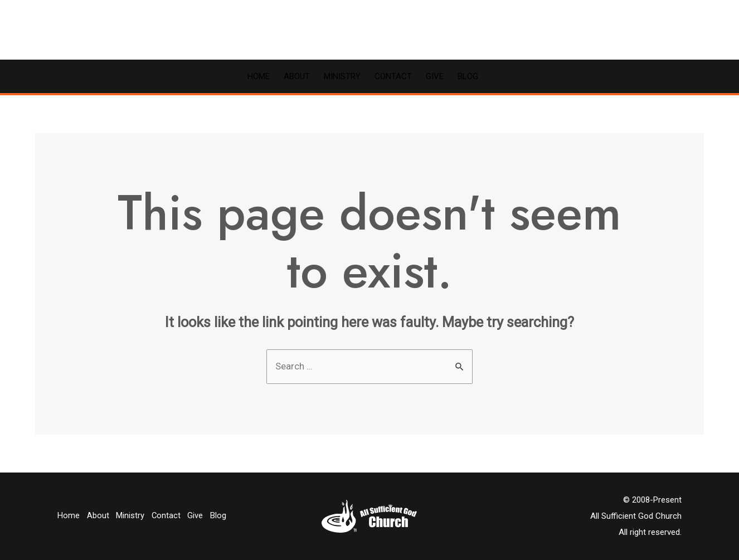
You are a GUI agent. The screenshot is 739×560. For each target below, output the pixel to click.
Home (259, 76)
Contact (393, 76)
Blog (468, 76)
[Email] (678, 31)
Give (435, 76)
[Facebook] (644, 31)
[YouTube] (661, 31)
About (297, 76)
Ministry (342, 76)
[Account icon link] (699, 30)
